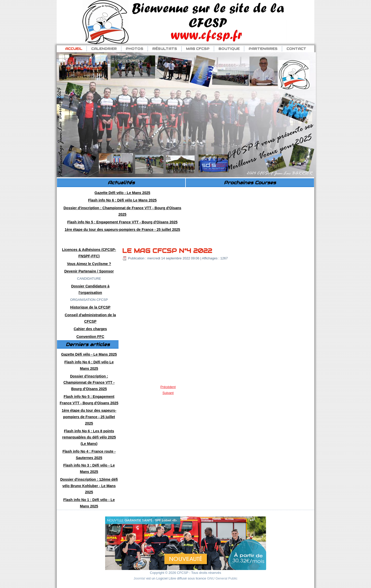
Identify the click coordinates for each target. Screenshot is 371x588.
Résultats (165, 49)
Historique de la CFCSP (90, 307)
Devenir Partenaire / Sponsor (89, 271)
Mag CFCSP (198, 49)
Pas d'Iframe (250, 215)
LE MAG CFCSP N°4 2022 (167, 251)
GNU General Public (222, 578)
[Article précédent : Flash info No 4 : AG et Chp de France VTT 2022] (168, 387)
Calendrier (104, 49)
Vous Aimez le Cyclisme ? (89, 264)
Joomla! (140, 578)
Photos (134, 49)
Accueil (74, 49)
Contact (296, 49)
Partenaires (263, 49)
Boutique (229, 49)
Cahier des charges (90, 329)
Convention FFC (90, 337)
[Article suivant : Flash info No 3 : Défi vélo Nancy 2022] (168, 393)
